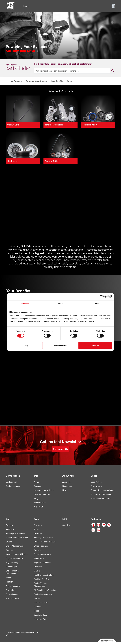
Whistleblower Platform (101, 498)
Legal (94, 475)
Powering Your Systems (37, 81)
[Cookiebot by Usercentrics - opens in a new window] (102, 297)
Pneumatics (39, 558)
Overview (10, 525)
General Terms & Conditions (103, 490)
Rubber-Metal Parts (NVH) (17, 537)
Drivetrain (10, 590)
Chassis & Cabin (41, 602)
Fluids (8, 577)
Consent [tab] (25, 304)
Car (8, 519)
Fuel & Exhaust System (44, 575)
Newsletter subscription (44, 490)
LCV (65, 519)
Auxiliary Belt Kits (52, 161)
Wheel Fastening (13, 586)
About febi (68, 475)
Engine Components (14, 558)
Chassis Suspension (43, 554)
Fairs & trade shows (42, 494)
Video (69, 81)
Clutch (37, 571)
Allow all (95, 345)
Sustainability (40, 502)
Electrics (9, 550)
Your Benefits (57, 81)
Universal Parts (40, 619)
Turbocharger (11, 566)
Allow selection (60, 345)
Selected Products (14, 81)
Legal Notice (96, 482)
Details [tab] (60, 304)
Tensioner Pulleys (90, 125)
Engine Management (15, 546)
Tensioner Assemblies (54, 125)
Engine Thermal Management (12, 572)
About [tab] (96, 304)
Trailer (37, 529)
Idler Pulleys (12, 161)
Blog (36, 498)
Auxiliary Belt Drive (42, 579)
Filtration (9, 582)
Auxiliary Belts (13, 125)
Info (36, 475)
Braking (9, 542)
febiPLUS (10, 529)
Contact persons (13, 486)
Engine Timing (12, 562)
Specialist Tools (12, 598)
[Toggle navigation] (24, 6)
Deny (26, 345)
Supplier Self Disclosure (101, 494)
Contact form (13, 475)
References (67, 486)
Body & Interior (12, 594)
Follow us (96, 519)
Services (38, 486)
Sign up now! (60, 449)
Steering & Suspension (15, 533)
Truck (37, 519)
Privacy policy (97, 486)
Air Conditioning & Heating (17, 554)
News (36, 482)
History (65, 490)
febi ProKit (38, 507)
